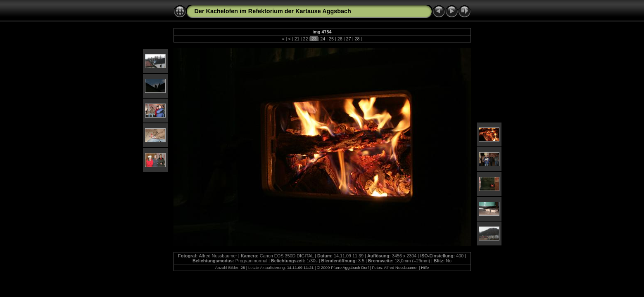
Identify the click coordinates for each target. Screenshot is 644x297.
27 (349, 39)
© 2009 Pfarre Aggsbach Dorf (343, 268)
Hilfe (425, 268)
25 (331, 39)
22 (305, 39)
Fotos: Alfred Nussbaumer (395, 268)
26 (340, 39)
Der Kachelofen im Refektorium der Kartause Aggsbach (273, 11)
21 (297, 39)
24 (323, 39)
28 (357, 39)
